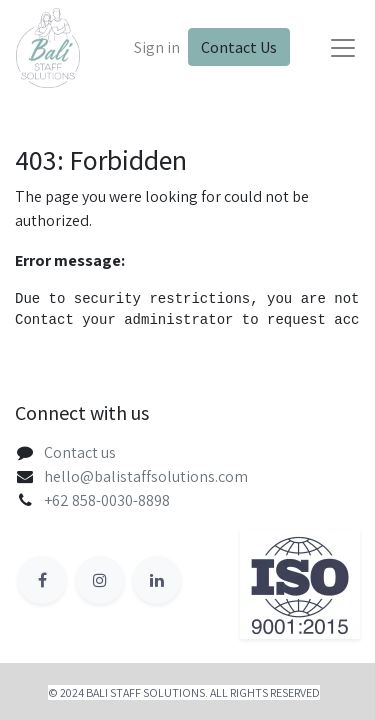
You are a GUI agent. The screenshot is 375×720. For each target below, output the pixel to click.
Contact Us (239, 47)
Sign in (157, 47)
